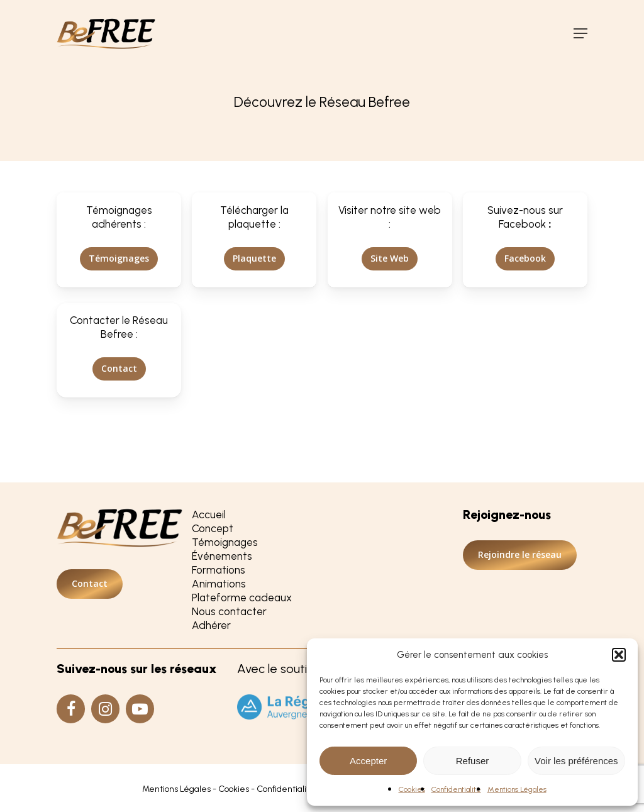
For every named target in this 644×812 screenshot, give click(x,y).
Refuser (473, 761)
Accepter (368, 761)
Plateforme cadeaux (242, 598)
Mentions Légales (517, 789)
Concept (213, 528)
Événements (222, 556)
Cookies (412, 789)
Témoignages (225, 542)
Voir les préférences (576, 761)
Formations (219, 570)
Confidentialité (456, 789)
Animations (219, 584)
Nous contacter (229, 611)
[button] (619, 655)
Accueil (209, 514)
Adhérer (211, 625)
